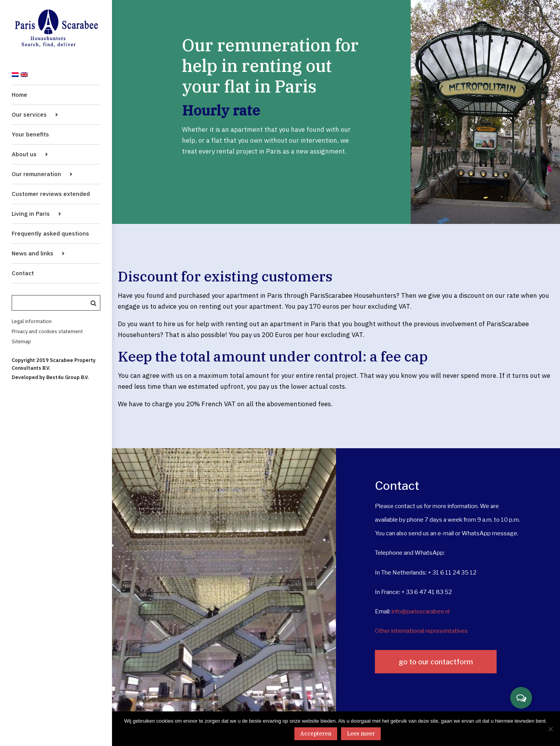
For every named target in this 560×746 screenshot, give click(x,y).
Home (19, 95)
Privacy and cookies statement (47, 331)
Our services (29, 114)
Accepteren (316, 734)
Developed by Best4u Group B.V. (50, 377)
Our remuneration (36, 174)
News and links (32, 253)
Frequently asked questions (50, 233)
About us (24, 154)
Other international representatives (421, 631)
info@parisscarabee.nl (421, 611)
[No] (550, 729)
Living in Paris (31, 214)
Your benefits (30, 134)
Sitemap (21, 342)
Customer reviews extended (51, 194)
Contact (23, 273)
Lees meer (361, 734)
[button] (521, 698)
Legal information (32, 321)
